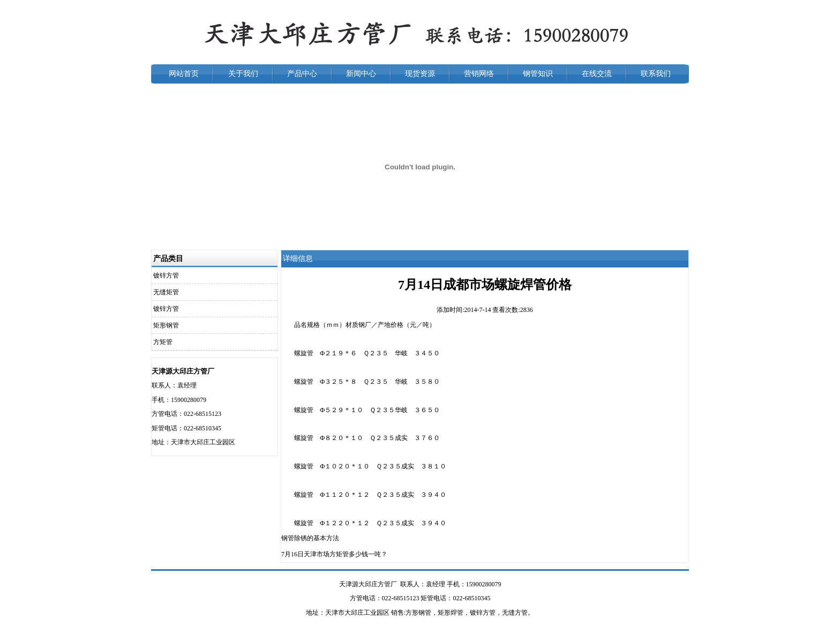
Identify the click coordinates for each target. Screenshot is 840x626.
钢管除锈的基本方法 (310, 538)
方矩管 (163, 342)
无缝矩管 (166, 292)
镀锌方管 (166, 275)
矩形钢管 (166, 325)
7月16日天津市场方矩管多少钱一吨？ (334, 554)
